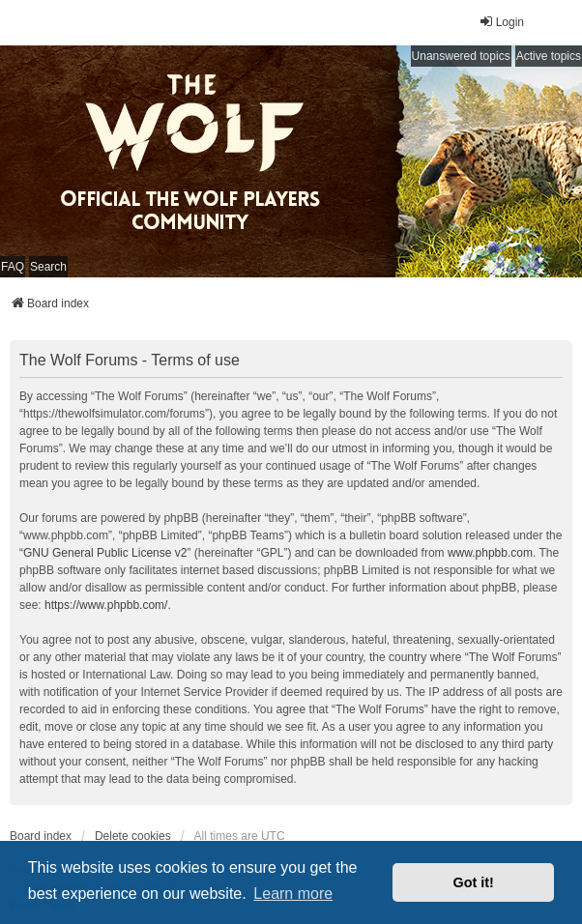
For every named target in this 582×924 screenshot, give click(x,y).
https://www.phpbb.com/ (106, 605)
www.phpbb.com (490, 553)
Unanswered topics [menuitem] (461, 56)
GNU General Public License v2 (105, 553)
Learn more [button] (293, 894)
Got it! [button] (474, 882)
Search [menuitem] (48, 267)
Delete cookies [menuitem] (133, 836)
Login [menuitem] (501, 22)
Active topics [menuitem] (549, 56)
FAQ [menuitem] (13, 267)
